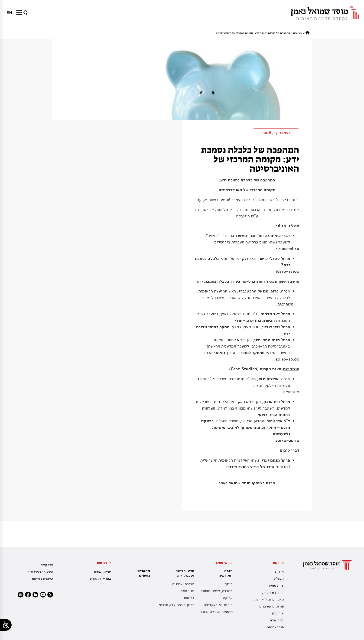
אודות (279, 571)
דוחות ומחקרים (273, 592)
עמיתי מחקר (102, 571)
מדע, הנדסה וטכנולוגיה (184, 573)
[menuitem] (9, 13)
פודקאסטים (275, 627)
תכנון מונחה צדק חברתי (177, 605)
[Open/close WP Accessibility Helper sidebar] (6, 625)
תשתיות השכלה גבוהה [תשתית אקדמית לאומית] (216, 612)
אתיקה (228, 598)
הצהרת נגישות (42, 579)
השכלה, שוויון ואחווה (217, 591)
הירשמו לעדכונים (40, 572)
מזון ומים (187, 591)
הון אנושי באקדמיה (218, 605)
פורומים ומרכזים (271, 606)
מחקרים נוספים (144, 573)
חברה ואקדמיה (224, 573)
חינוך (229, 584)
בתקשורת (277, 620)
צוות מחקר (276, 585)
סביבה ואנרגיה (183, 584)
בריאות (189, 598)
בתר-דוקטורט (100, 578)
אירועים (298, 33)
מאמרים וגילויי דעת (269, 599)
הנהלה (279, 578)
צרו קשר (47, 565)
